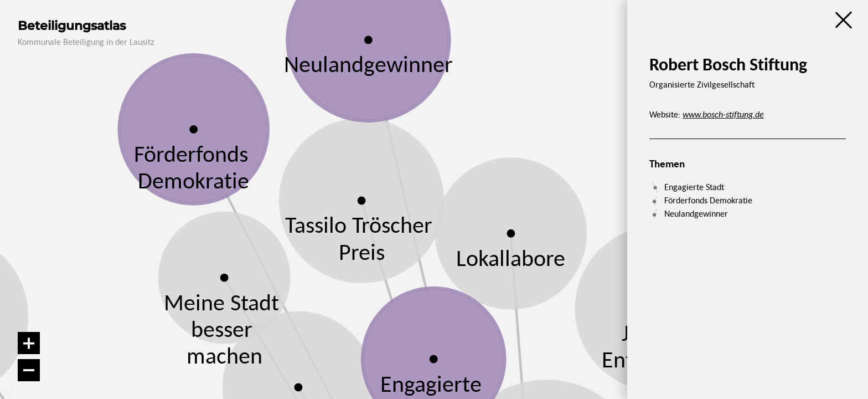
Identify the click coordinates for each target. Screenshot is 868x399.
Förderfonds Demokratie (708, 200)
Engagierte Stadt (694, 187)
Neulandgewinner (696, 213)
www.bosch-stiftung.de (723, 114)
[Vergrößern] (29, 343)
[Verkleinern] (29, 370)
